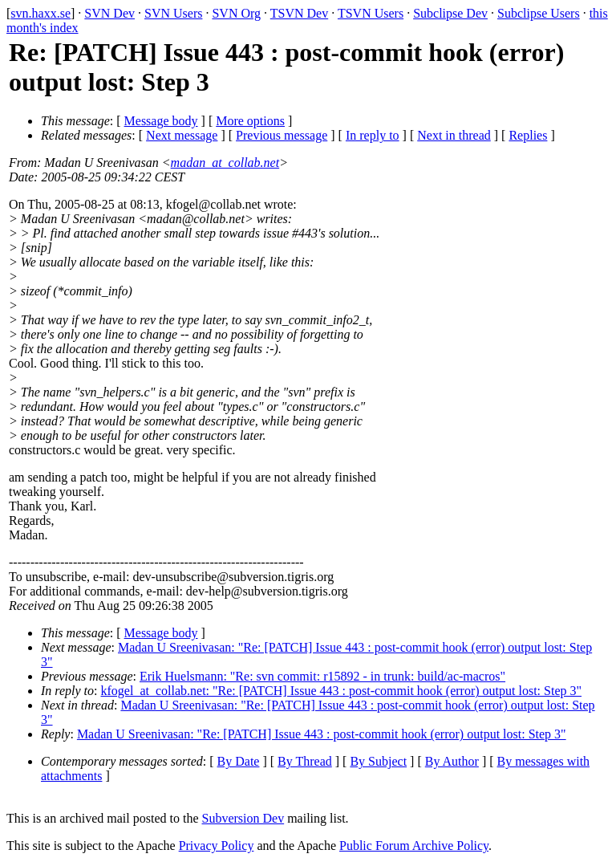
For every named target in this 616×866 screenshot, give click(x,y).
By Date (239, 761)
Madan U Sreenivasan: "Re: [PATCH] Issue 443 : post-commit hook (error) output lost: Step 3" (322, 734)
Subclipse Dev (450, 13)
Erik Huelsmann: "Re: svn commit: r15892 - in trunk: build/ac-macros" (322, 676)
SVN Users (173, 13)
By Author (452, 761)
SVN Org (236, 13)
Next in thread (454, 135)
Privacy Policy (217, 846)
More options (250, 121)
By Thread (305, 761)
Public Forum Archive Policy (414, 846)
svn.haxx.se (41, 13)
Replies (528, 135)
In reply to (373, 135)
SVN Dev (109, 13)
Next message (182, 135)
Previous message (282, 135)
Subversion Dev (243, 818)
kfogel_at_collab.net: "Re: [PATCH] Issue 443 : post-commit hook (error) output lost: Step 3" (342, 691)
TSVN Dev (299, 13)
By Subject (378, 761)
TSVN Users (371, 13)
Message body (161, 121)
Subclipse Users (539, 13)
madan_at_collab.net (225, 163)
